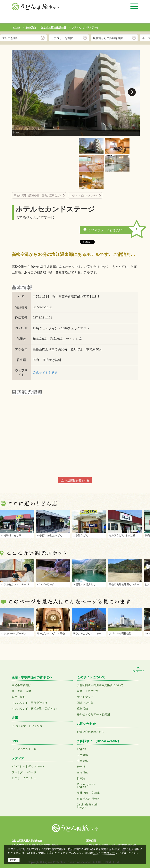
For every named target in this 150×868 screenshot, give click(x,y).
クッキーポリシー (104, 853)
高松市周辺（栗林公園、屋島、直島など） (38, 195)
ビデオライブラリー (24, 778)
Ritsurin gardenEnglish (86, 786)
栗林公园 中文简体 (88, 793)
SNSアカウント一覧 (24, 749)
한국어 (81, 767)
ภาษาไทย (83, 772)
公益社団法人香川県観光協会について (100, 685)
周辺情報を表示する (75, 480)
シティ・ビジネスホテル (84, 195)
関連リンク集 (85, 703)
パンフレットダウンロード (28, 766)
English (81, 749)
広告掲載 (82, 709)
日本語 (81, 778)
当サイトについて (88, 691)
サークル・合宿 (21, 691)
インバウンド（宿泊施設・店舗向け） (35, 709)
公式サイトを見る (45, 373)
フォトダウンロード (24, 772)
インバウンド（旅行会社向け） (31, 703)
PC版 (15, 726)
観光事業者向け (21, 685)
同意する (14, 860)
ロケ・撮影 (19, 697)
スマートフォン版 (31, 726)
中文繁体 (82, 755)
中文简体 (82, 761)
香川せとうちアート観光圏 (93, 714)
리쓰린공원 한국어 (88, 799)
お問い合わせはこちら (91, 732)
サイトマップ (85, 697)
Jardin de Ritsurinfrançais (88, 806)
